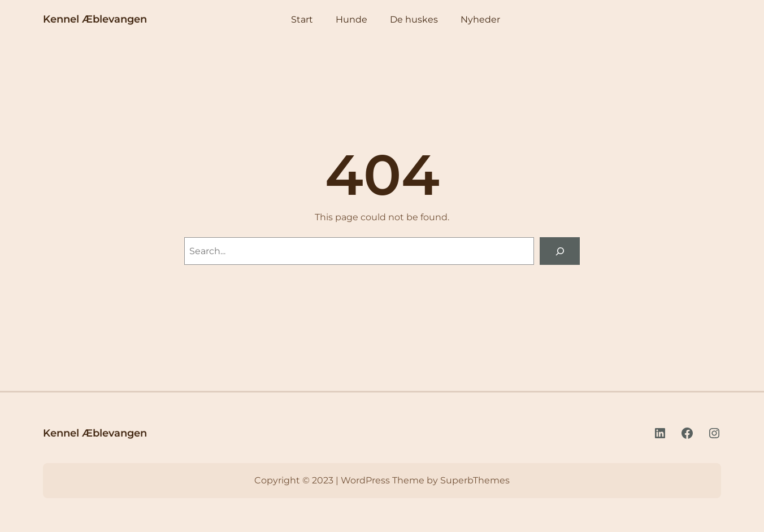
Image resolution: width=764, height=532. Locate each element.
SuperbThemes (475, 480)
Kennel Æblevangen (95, 19)
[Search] (560, 251)
